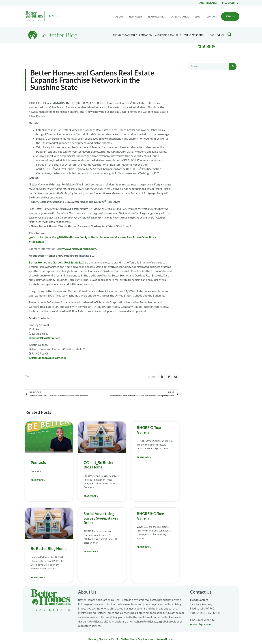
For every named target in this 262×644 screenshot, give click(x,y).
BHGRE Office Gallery (149, 430)
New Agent (136, 17)
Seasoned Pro (156, 17)
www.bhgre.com (201, 624)
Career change (180, 17)
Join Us (230, 16)
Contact (212, 17)
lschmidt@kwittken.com (44, 338)
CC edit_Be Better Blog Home (99, 465)
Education (146, 35)
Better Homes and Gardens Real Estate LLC (56, 262)
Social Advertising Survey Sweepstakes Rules (101, 518)
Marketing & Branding (168, 35)
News (211, 35)
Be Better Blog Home (49, 548)
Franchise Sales (207, 3)
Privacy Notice (98, 639)
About (119, 17)
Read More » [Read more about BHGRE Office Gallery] (144, 457)
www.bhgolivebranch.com (79, 249)
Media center (231, 3)
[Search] (233, 66)
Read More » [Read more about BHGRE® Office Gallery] (144, 547)
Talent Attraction (194, 35)
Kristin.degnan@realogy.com (47, 358)
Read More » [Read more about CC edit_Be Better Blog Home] (91, 496)
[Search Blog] (229, 34)
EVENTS (220, 35)
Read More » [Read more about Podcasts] (38, 480)
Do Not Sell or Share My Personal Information (141, 639)
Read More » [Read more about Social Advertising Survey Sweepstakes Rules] (91, 551)
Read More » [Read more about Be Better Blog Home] (38, 577)
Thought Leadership (125, 35)
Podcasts (38, 462)
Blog (198, 17)
